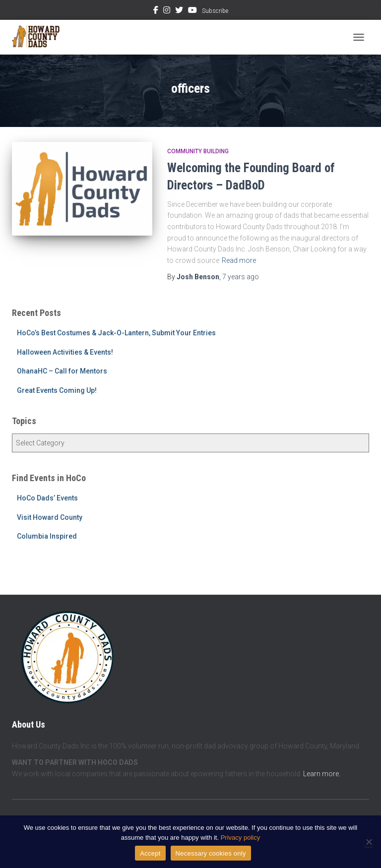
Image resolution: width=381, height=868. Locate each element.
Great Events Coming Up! (57, 390)
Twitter (179, 11)
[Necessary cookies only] (369, 842)
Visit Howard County (50, 517)
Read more (239, 260)
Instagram (167, 11)
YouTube (192, 11)
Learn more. (322, 774)
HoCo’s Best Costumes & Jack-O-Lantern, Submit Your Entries (116, 333)
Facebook (156, 11)
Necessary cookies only (211, 853)
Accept (150, 853)
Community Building (198, 151)
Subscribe (215, 11)
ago (241, 277)
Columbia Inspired (47, 536)
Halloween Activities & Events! (65, 352)
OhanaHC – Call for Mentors (62, 371)
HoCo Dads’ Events (47, 498)
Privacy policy (240, 837)
